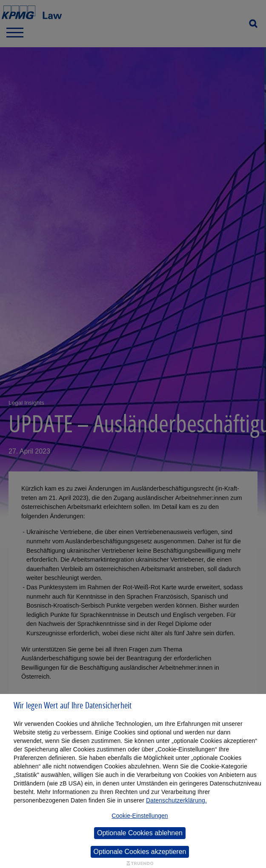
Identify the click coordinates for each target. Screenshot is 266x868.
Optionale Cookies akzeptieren (140, 852)
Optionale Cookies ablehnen (140, 833)
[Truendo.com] (140, 864)
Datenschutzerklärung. (176, 800)
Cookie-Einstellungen (140, 816)
